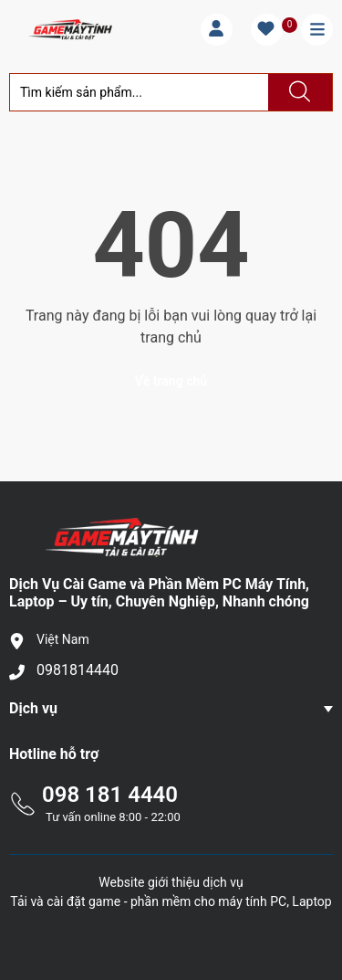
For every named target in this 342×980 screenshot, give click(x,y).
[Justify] (297, 92)
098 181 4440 (110, 795)
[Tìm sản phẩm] (139, 92)
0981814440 (78, 670)
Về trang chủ (171, 381)
